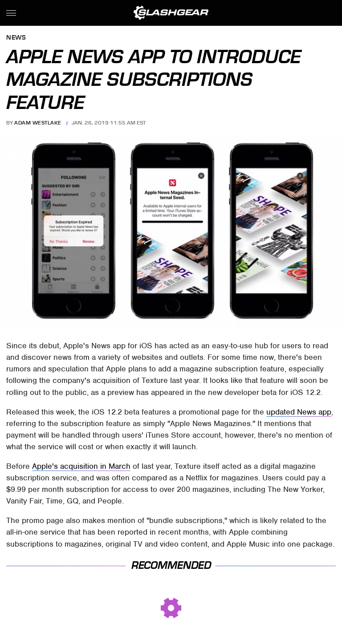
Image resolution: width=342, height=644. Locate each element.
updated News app (299, 412)
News (16, 38)
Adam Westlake (38, 123)
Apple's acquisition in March (81, 466)
